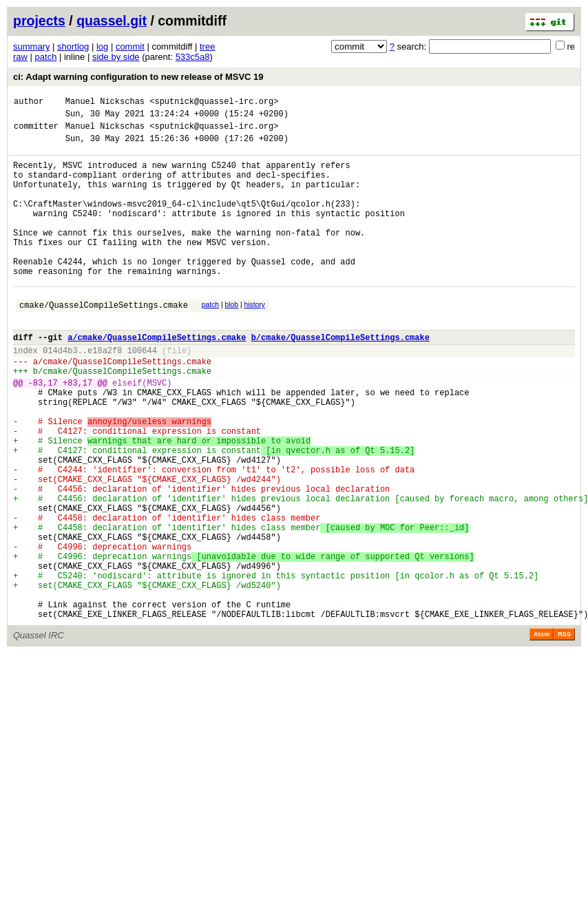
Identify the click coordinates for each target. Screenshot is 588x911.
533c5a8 (193, 57)
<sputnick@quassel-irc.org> (214, 103)
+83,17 (77, 432)
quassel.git (112, 21)
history (254, 340)
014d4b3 (60, 394)
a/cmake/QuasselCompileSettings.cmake (157, 378)
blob (232, 340)
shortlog (73, 46)
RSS (564, 733)
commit (130, 46)
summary (31, 46)
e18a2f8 (105, 394)
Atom (542, 733)
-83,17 (43, 432)
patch (46, 57)
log (102, 46)
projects (39, 21)
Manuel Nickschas (105, 103)
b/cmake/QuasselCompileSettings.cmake (340, 378)
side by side (116, 57)
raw (20, 57)
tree (207, 46)
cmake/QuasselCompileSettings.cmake (104, 342)
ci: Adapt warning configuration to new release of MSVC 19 (138, 77)
